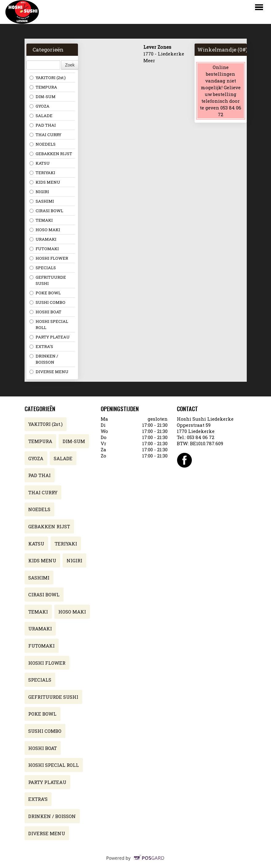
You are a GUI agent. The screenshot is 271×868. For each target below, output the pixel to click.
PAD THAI (43, 125)
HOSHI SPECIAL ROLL (49, 324)
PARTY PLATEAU (50, 337)
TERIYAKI (42, 173)
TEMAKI (41, 220)
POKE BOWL (45, 293)
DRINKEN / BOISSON (44, 359)
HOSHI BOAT (45, 312)
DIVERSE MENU (49, 372)
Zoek (70, 65)
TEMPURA (43, 87)
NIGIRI (39, 192)
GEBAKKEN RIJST (51, 154)
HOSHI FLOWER (49, 258)
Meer (149, 60)
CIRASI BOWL (46, 211)
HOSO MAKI (45, 230)
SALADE (41, 116)
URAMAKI (43, 239)
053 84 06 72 (201, 437)
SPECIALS (43, 268)
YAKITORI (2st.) (48, 78)
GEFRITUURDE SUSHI (48, 280)
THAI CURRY (45, 135)
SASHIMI (42, 201)
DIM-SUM (43, 97)
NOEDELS (43, 144)
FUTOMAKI (44, 249)
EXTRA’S (41, 346)
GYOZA (39, 106)
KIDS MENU (45, 182)
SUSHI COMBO (47, 302)
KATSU (40, 163)
